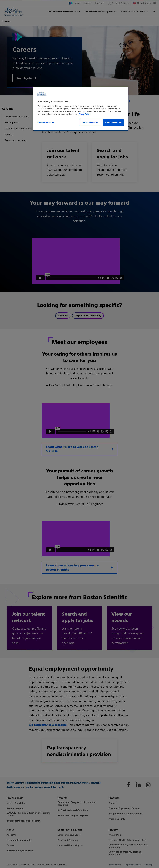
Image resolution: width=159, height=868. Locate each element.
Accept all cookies (113, 122)
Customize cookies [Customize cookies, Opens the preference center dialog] (46, 122)
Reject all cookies (90, 122)
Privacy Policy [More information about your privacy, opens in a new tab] (84, 114)
